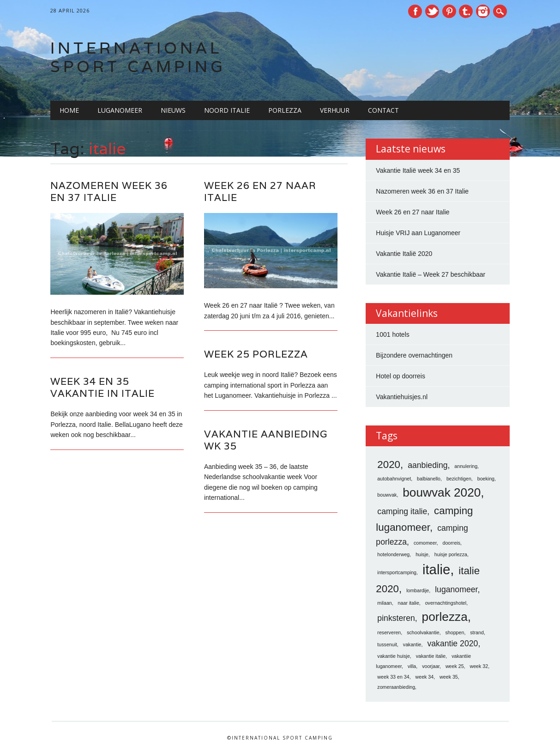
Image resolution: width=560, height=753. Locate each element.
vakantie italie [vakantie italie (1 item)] (431, 656)
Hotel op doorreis (400, 376)
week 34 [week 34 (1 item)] (425, 677)
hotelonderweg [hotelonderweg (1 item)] (393, 554)
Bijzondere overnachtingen (414, 355)
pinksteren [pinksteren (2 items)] (396, 618)
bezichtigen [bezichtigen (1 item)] (459, 479)
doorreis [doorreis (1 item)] (452, 543)
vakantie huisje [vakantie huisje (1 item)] (394, 656)
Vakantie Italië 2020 (404, 254)
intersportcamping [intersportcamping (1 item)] (397, 572)
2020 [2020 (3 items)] (389, 465)
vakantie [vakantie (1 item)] (412, 644)
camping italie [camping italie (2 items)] (402, 511)
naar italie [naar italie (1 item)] (409, 603)
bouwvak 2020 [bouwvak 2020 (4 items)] (442, 492)
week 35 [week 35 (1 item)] (449, 677)
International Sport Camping (138, 57)
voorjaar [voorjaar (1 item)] (431, 666)
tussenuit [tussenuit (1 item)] (387, 644)
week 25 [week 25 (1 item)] (455, 666)
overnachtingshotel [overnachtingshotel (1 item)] (446, 603)
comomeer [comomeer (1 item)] (425, 543)
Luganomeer (120, 110)
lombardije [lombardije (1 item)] (418, 590)
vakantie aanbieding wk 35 (266, 440)
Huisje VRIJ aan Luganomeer (418, 233)
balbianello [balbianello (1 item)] (429, 479)
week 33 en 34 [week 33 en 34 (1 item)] (393, 677)
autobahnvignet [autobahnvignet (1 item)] (394, 479)
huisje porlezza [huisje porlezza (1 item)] (451, 554)
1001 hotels (392, 334)
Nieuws (173, 110)
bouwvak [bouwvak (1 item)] (387, 495)
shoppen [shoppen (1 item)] (455, 632)
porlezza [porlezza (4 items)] (445, 617)
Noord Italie (227, 110)
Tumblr (466, 11)
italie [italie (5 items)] (436, 569)
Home (69, 110)
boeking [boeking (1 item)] (486, 479)
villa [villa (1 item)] (412, 666)
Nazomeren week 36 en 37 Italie (109, 191)
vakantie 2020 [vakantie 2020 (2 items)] (452, 644)
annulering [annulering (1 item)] (466, 466)
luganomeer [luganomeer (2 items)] (456, 589)
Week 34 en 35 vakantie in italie (102, 387)
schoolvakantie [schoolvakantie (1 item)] (423, 632)
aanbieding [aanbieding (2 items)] (428, 465)
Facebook (415, 11)
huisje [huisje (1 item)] (422, 554)
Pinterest (449, 11)
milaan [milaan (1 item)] (384, 603)
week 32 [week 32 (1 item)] (479, 666)
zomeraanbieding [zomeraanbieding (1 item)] (396, 687)
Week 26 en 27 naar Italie (260, 191)
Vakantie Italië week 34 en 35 (418, 170)
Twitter (432, 11)
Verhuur (335, 110)
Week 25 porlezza (256, 354)
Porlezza (285, 110)
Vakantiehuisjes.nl (402, 397)
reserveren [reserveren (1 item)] (389, 632)
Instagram (483, 11)
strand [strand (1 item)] (477, 632)
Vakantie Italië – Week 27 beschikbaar (431, 274)
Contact (383, 110)
